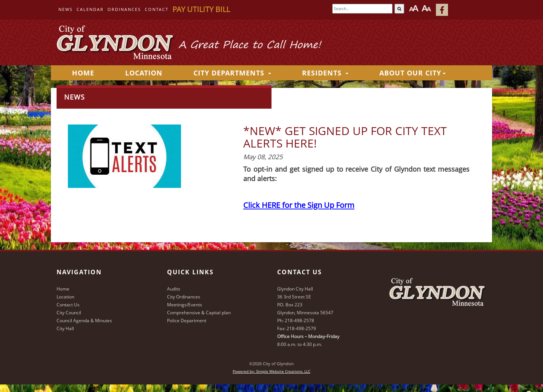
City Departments (232, 73)
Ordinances (124, 9)
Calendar (90, 9)
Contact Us (68, 305)
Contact (157, 9)
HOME (83, 73)
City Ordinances (184, 297)
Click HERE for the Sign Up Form (299, 205)
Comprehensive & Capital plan (199, 313)
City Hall (65, 328)
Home (63, 289)
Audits (174, 289)
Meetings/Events (185, 305)
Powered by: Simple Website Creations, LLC (271, 371)
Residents (325, 73)
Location (144, 73)
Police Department (187, 321)
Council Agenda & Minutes (84, 321)
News (66, 9)
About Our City (413, 73)
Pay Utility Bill (201, 9)
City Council (69, 313)
